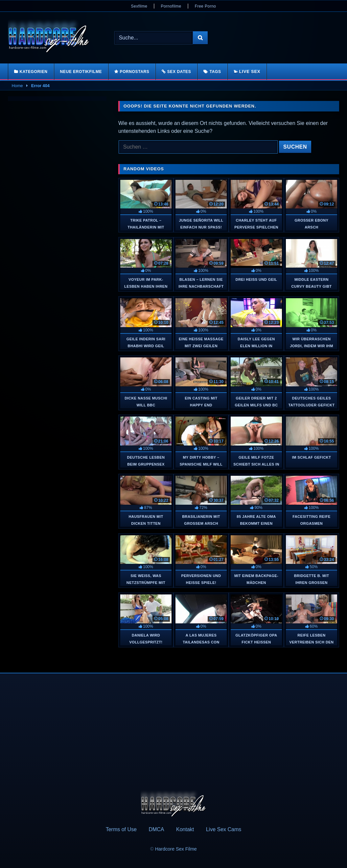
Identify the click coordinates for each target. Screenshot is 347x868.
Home (17, 86)
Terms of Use (121, 829)
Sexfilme (139, 6)
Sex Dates (179, 72)
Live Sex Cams (224, 829)
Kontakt (185, 829)
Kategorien (33, 72)
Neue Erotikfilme (81, 72)
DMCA (156, 829)
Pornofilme (171, 6)
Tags (215, 72)
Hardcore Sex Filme (176, 849)
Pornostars (135, 72)
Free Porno (206, 6)
